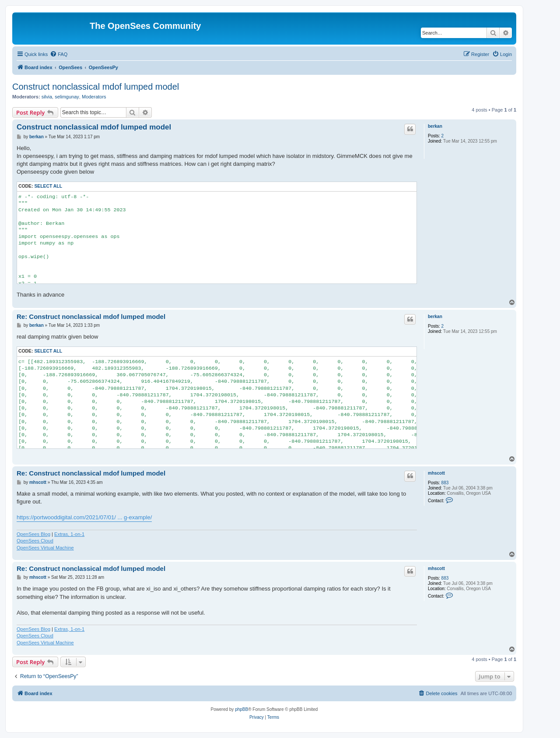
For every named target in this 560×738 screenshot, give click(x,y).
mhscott (436, 473)
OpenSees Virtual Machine (45, 548)
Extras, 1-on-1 (69, 534)
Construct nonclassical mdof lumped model (96, 87)
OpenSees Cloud (35, 541)
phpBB (241, 709)
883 (445, 483)
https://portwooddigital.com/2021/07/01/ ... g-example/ (84, 517)
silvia (47, 97)
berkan (435, 126)
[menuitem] (59, 54)
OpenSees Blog (33, 534)
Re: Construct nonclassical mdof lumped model (91, 317)
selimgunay (67, 97)
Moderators (94, 97)
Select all (48, 186)
